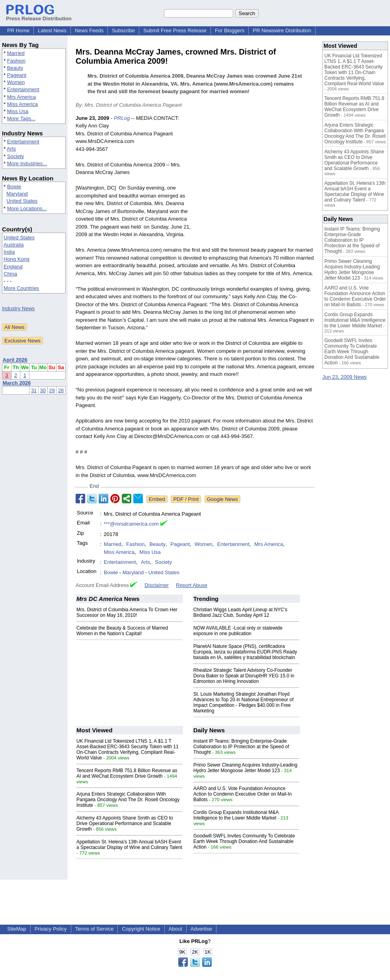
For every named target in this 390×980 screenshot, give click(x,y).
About (175, 929)
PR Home (18, 30)
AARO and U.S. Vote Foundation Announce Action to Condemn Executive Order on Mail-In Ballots (243, 794)
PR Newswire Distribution (282, 30)
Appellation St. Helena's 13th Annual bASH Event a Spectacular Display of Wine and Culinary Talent (129, 845)
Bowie (14, 187)
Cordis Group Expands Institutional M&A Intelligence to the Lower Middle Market (236, 815)
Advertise (201, 929)
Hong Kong (17, 259)
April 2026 (15, 360)
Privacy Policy (51, 929)
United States (22, 201)
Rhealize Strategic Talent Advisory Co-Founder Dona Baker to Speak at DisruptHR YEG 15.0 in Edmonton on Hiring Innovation (244, 676)
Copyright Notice (141, 929)
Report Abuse (192, 585)
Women (16, 82)
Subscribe (123, 30)
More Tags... (21, 118)
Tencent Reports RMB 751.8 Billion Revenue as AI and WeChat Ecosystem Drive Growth (127, 773)
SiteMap (17, 929)
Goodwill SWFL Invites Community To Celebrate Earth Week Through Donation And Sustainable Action (244, 841)
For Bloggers (230, 30)
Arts (11, 149)
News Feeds (89, 30)
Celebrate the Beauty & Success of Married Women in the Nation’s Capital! (122, 631)
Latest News (52, 30)
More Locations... (27, 208)
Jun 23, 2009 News (344, 377)
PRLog (122, 118)
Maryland (17, 194)
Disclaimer (157, 585)
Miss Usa (18, 111)
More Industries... (27, 163)
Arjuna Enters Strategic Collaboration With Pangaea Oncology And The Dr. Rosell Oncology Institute (128, 800)
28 (61, 390)
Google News (222, 499)
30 (43, 390)
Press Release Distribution (39, 16)
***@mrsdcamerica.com (131, 524)
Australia (14, 245)
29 (52, 390)
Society (16, 156)
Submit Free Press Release (175, 30)
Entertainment (23, 89)
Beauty (15, 68)
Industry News (18, 308)
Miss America (22, 104)
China (10, 274)
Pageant (17, 75)
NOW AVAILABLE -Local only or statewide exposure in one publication (238, 631)
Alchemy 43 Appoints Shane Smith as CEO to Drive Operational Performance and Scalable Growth (125, 824)
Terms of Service (95, 929)
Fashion (16, 61)
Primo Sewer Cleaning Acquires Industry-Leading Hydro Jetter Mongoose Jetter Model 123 (245, 768)
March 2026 (17, 383)
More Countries (21, 288)
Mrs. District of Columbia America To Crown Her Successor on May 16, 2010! (127, 612)
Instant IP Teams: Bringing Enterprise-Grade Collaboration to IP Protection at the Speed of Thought (241, 747)
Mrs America (21, 97)
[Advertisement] (255, 173)
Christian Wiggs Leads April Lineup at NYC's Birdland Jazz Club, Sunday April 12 (240, 612)
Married (16, 53)
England (13, 267)
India (9, 252)
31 (34, 390)
